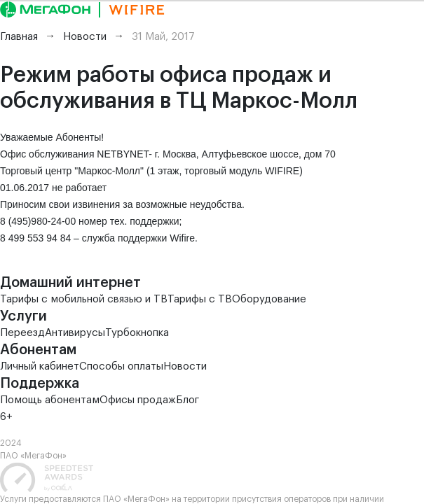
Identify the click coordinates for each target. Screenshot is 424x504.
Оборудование (269, 299)
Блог (187, 400)
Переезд (22, 333)
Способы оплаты (121, 366)
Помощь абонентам (50, 400)
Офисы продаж (138, 400)
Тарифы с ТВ (200, 299)
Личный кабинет (40, 366)
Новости (185, 366)
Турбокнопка (137, 333)
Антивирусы (75, 333)
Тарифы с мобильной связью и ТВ (84, 299)
